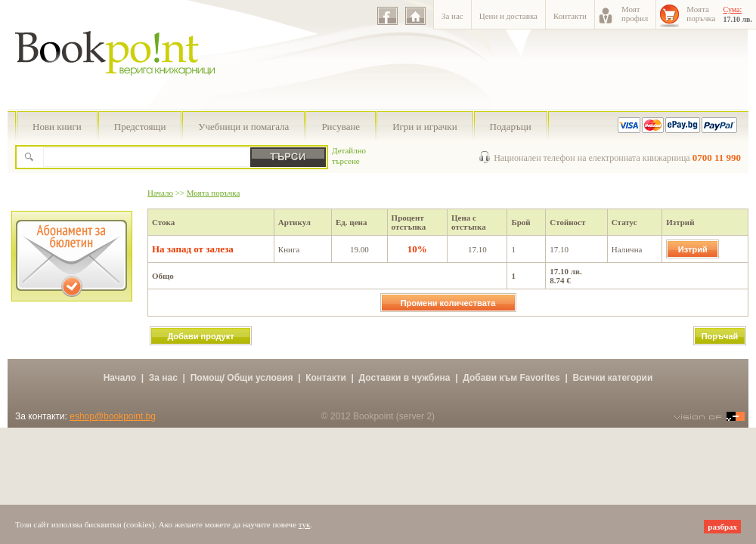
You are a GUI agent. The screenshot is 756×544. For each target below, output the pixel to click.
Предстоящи (140, 127)
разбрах (722, 527)
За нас (452, 16)
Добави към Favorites (511, 378)
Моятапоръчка (701, 14)
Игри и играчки (424, 127)
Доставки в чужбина (405, 378)
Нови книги (57, 127)
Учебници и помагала (243, 127)
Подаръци (511, 127)
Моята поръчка (214, 193)
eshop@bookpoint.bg (113, 416)
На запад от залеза (193, 249)
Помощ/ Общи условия (242, 378)
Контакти (570, 16)
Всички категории (612, 378)
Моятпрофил (635, 14)
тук (305, 524)
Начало (160, 193)
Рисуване (341, 127)
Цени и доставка (508, 16)
